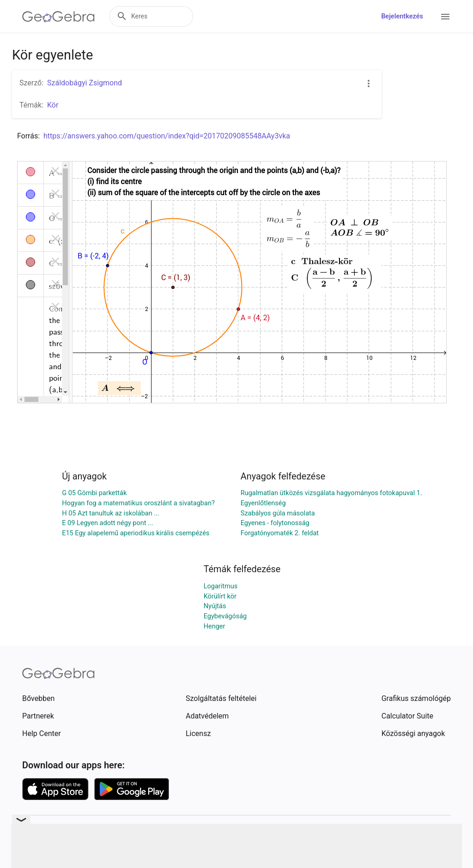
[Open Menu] (445, 17)
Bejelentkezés (402, 16)
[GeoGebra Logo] (58, 17)
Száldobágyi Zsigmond (85, 83)
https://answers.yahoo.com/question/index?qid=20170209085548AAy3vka (167, 136)
